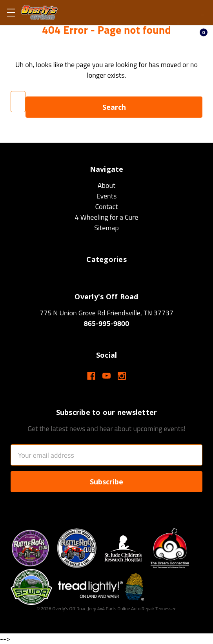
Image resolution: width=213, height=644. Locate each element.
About (107, 185)
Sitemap (106, 228)
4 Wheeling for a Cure (107, 217)
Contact (106, 206)
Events (107, 196)
